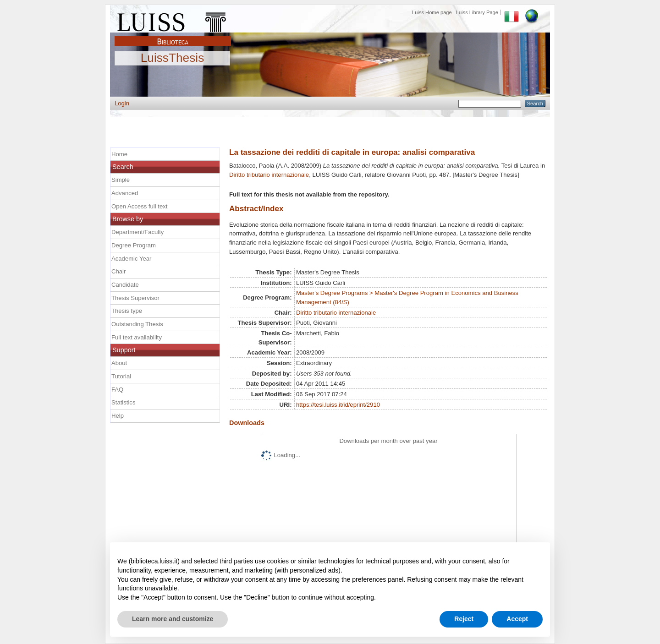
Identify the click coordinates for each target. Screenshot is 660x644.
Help (118, 416)
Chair (118, 271)
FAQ (117, 390)
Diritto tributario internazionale (269, 175)
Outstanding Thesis (137, 324)
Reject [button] (464, 619)
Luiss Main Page (173, 20)
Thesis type (127, 311)
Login (122, 103)
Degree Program (134, 245)
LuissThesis (173, 58)
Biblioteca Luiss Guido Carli (173, 36)
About (119, 363)
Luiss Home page (432, 12)
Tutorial (121, 376)
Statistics (123, 402)
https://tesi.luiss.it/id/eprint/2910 (338, 405)
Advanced (125, 193)
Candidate (125, 285)
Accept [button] (517, 619)
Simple (121, 180)
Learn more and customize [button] (173, 619)
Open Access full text (139, 206)
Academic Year (131, 259)
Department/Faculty (137, 232)
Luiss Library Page (477, 12)
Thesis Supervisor (135, 298)
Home (119, 154)
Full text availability (137, 337)
